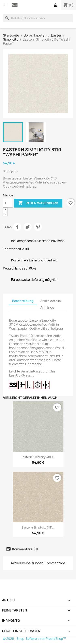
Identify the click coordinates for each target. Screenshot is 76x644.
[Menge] (8, 203)
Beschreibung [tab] (23, 301)
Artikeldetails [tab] (50, 301)
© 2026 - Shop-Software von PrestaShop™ (34, 639)
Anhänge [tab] (47, 308)
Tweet (28, 227)
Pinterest (38, 227)
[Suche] (38, 18)
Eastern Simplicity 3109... (38, 457)
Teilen (17, 227)
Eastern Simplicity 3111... (38, 527)
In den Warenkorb (38, 203)
